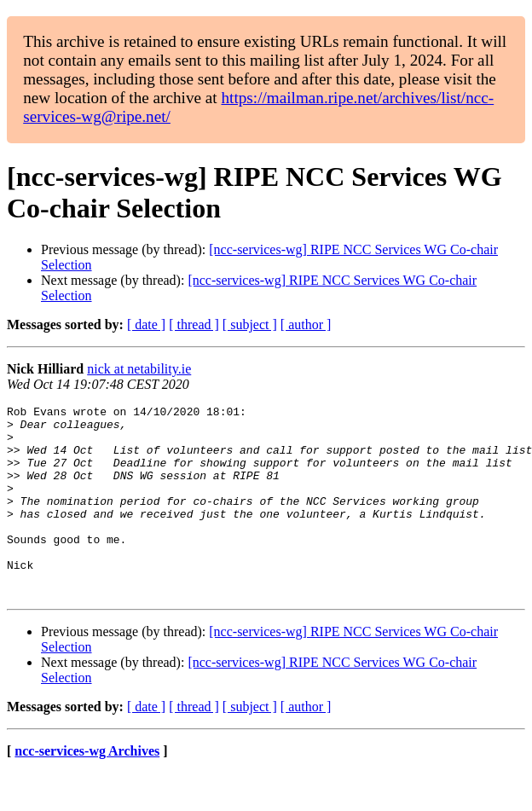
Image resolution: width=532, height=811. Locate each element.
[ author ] (306, 324)
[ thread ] (194, 324)
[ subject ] (250, 324)
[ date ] (146, 324)
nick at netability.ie (139, 369)
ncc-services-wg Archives (87, 789)
